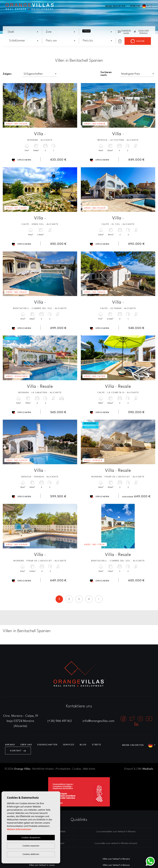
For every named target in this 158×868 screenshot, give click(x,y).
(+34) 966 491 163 (60, 721)
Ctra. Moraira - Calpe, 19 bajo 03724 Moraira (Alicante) (21, 721)
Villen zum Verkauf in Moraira (116, 859)
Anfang (10, 745)
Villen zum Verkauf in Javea (42, 865)
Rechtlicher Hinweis (43, 769)
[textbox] (24, 32)
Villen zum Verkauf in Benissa (116, 865)
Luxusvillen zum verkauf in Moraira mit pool (116, 843)
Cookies (77, 769)
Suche (138, 41)
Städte (97, 745)
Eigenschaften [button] (48, 745)
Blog (83, 745)
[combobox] (23, 32)
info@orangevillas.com (99, 721)
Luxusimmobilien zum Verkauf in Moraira (116, 832)
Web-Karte (89, 769)
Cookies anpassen (31, 846)
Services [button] (69, 745)
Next (73, 105)
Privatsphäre (63, 769)
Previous (7, 105)
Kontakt (18, 751)
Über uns (26, 745)
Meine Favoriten (115, 6)
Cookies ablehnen (31, 854)
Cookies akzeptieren (31, 837)
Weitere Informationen (19, 829)
